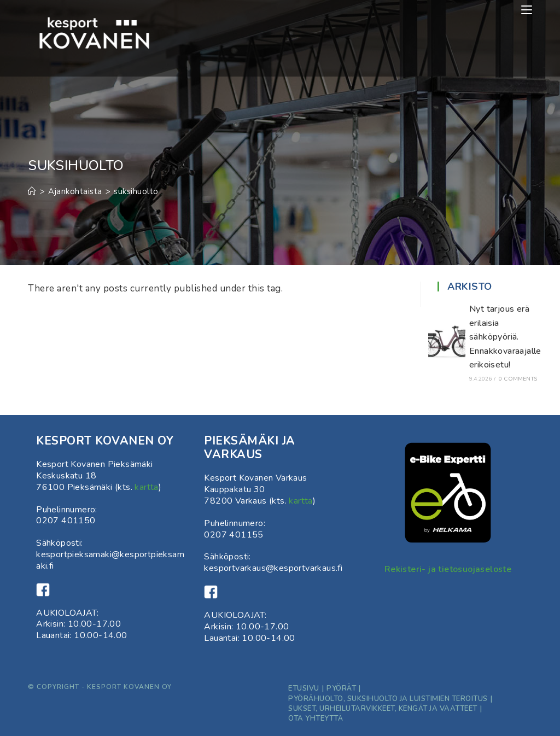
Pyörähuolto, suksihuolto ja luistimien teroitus (388, 699)
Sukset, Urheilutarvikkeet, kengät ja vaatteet (383, 709)
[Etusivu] (32, 191)
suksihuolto (136, 191)
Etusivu (304, 688)
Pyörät (341, 688)
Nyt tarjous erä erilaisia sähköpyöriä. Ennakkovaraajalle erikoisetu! (505, 337)
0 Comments (518, 379)
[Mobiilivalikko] (527, 10)
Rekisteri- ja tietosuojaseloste (448, 569)
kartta (146, 487)
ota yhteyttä (316, 719)
